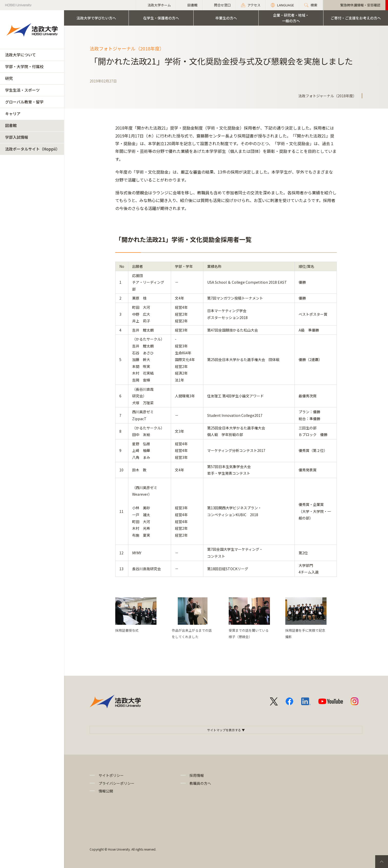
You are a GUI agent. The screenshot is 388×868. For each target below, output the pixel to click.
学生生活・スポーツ (22, 90)
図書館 (11, 125)
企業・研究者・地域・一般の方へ (291, 18)
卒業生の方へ (226, 18)
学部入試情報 (17, 137)
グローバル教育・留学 (24, 102)
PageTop (382, 862)
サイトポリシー (111, 775)
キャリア (13, 114)
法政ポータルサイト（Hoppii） (32, 149)
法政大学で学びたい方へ (96, 18)
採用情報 (197, 775)
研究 (9, 78)
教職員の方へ (200, 783)
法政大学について (20, 55)
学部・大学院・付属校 (24, 66)
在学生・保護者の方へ (161, 18)
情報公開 (106, 791)
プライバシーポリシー (117, 783)
